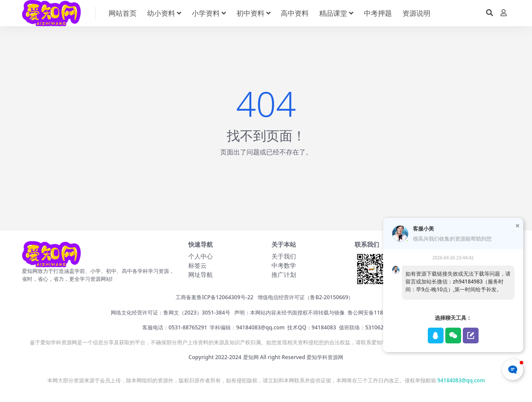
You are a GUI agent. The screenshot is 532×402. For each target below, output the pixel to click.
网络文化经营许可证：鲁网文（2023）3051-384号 (171, 313)
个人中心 (201, 256)
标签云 (197, 265)
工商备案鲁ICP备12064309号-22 (215, 297)
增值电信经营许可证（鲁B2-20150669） (305, 297)
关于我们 (284, 256)
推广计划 (284, 274)
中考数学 (284, 265)
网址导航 (201, 274)
